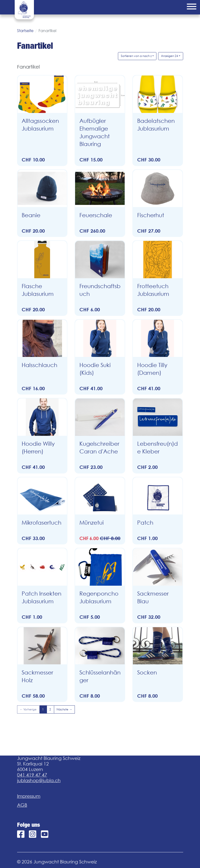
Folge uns (29, 825)
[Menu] (192, 7)
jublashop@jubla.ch (39, 780)
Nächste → (64, 709)
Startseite (25, 31)
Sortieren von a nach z (136, 56)
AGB (22, 805)
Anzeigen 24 (170, 56)
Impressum (29, 796)
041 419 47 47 (32, 775)
